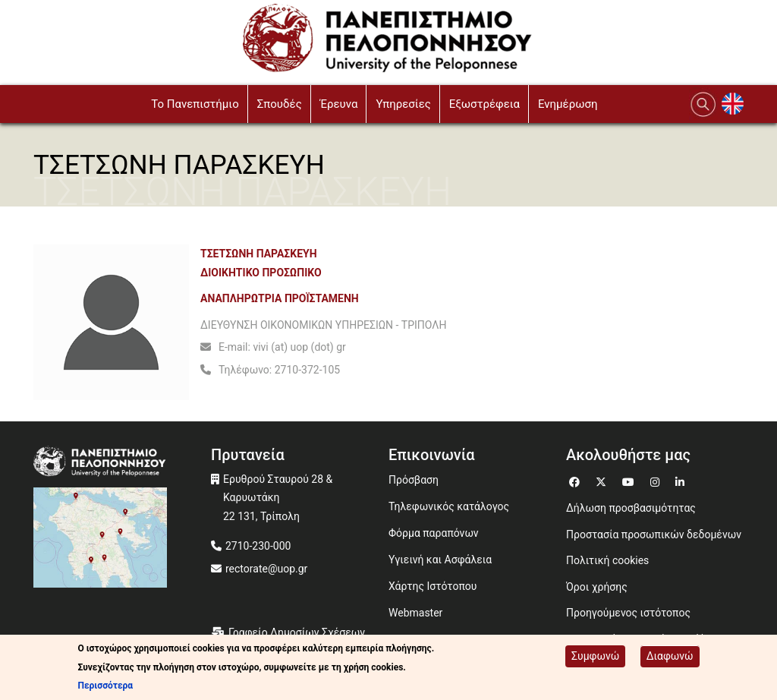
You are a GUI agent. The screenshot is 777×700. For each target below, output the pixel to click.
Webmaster (415, 613)
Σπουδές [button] (280, 104)
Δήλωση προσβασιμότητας (631, 508)
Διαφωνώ (670, 656)
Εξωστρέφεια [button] (484, 104)
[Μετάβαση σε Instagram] (657, 480)
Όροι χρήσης (597, 587)
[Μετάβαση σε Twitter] (603, 480)
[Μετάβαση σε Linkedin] (682, 480)
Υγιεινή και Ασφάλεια (440, 560)
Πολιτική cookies (607, 560)
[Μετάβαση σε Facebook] (576, 480)
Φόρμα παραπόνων (434, 533)
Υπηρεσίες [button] (403, 104)
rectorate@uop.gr (266, 569)
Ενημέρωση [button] (568, 104)
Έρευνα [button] (339, 104)
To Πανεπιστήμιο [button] (195, 104)
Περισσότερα (105, 686)
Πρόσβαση (414, 480)
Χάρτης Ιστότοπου (433, 586)
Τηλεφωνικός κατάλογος (449, 506)
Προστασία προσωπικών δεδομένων (654, 534)
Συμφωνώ (595, 656)
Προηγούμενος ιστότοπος (628, 613)
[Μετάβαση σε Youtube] (630, 480)
